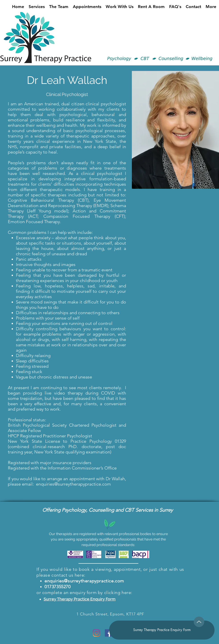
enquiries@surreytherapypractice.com (73, 484)
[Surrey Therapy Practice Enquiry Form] (162, 630)
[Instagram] (96, 633)
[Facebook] (108, 633)
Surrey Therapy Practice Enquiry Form (80, 599)
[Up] (199, 622)
